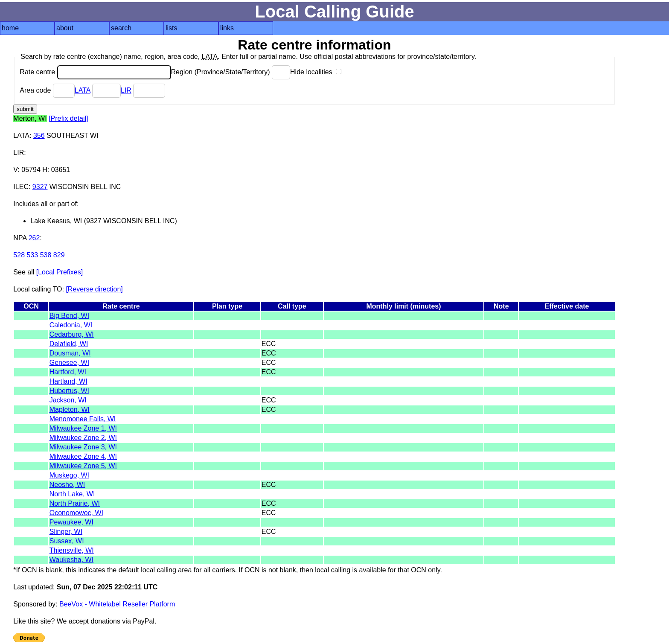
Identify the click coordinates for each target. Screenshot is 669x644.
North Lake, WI (72, 494)
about (65, 28)
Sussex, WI (67, 541)
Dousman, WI (70, 353)
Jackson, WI (68, 400)
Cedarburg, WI (72, 334)
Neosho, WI (67, 485)
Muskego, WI (69, 475)
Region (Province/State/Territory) (231, 72)
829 (59, 255)
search (121, 28)
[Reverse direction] (94, 289)
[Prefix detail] (68, 118)
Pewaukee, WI (71, 522)
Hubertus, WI (69, 391)
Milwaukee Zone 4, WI (83, 456)
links (227, 28)
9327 (40, 187)
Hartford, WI (68, 372)
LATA (83, 90)
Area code (47, 90)
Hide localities (316, 72)
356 (39, 136)
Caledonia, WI (71, 325)
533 (33, 255)
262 (34, 238)
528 (19, 255)
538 (46, 255)
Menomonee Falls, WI (83, 419)
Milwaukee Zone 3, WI (83, 447)
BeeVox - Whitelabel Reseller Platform (117, 604)
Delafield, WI (69, 344)
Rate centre (95, 72)
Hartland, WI (68, 381)
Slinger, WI (66, 532)
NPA (20, 238)
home (10, 28)
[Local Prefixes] (60, 272)
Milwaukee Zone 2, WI (83, 438)
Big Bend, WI (69, 316)
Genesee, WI (69, 363)
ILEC (21, 187)
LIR (126, 90)
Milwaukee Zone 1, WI (83, 428)
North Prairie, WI (75, 503)
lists (172, 28)
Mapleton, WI (70, 409)
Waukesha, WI (71, 560)
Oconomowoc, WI (76, 513)
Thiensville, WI (72, 550)
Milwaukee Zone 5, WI (83, 466)
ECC (269, 344)
